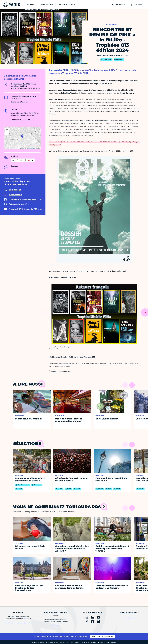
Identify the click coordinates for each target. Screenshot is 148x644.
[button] (22, 136)
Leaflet (22, 149)
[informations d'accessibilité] (23, 160)
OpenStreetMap (32, 149)
